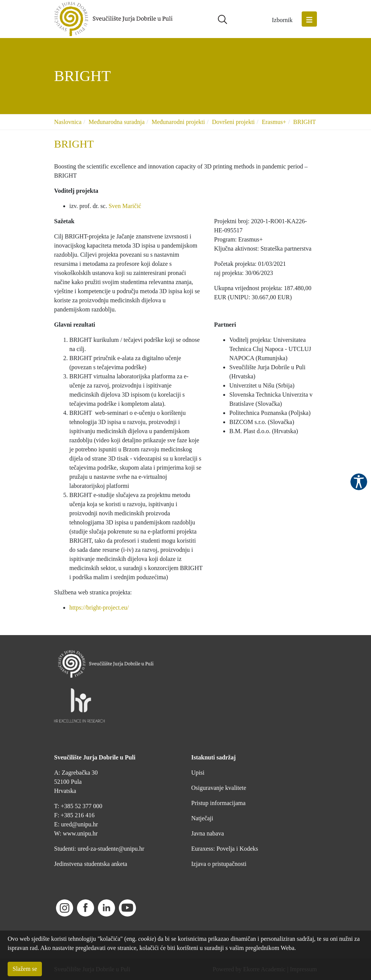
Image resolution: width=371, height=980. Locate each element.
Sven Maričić (125, 206)
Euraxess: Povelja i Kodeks (225, 849)
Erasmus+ (274, 122)
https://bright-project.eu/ (99, 608)
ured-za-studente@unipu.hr (111, 849)
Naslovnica (68, 122)
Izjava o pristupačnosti (219, 864)
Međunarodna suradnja (116, 122)
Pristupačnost (359, 482)
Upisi (198, 773)
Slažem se (25, 969)
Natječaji (202, 818)
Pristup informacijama (218, 803)
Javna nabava (208, 833)
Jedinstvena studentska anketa (91, 864)
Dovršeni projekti (233, 122)
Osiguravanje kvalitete (219, 788)
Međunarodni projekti (178, 122)
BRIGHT (305, 122)
